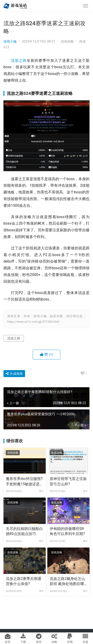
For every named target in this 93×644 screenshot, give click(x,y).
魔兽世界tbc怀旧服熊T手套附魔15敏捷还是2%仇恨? (24, 482)
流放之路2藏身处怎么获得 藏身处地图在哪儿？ (67, 582)
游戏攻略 (67, 41)
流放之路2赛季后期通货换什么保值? (24, 581)
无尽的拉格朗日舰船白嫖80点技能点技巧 (24, 531)
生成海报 (14, 374)
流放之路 (19, 60)
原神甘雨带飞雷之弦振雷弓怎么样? (68, 481)
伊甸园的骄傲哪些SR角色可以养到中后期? (67, 531)
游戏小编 (10, 41)
